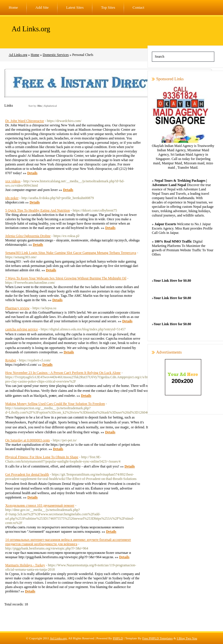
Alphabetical (50, 106)
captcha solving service (21, 329)
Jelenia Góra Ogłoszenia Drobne (28, 236)
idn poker (12, 198)
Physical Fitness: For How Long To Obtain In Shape (42, 457)
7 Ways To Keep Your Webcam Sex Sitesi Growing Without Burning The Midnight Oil (66, 278)
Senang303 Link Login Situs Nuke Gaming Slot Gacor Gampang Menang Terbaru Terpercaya (71, 253)
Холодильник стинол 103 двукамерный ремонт (40, 505)
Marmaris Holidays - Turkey (25, 565)
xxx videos (13, 181)
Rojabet (11, 360)
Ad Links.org (31, 29)
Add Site (42, 7)
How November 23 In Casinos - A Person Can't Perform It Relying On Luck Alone (63, 373)
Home (13, 7)
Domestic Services (56, 55)
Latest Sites (75, 7)
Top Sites (108, 7)
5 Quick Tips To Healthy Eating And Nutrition (38, 210)
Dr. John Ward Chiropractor (25, 121)
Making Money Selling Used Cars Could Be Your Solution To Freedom (55, 404)
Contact (139, 7)
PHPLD (118, 638)
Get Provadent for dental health (27, 474)
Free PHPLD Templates (158, 638)
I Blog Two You (187, 638)
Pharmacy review (17, 308)
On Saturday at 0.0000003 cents (28, 440)
